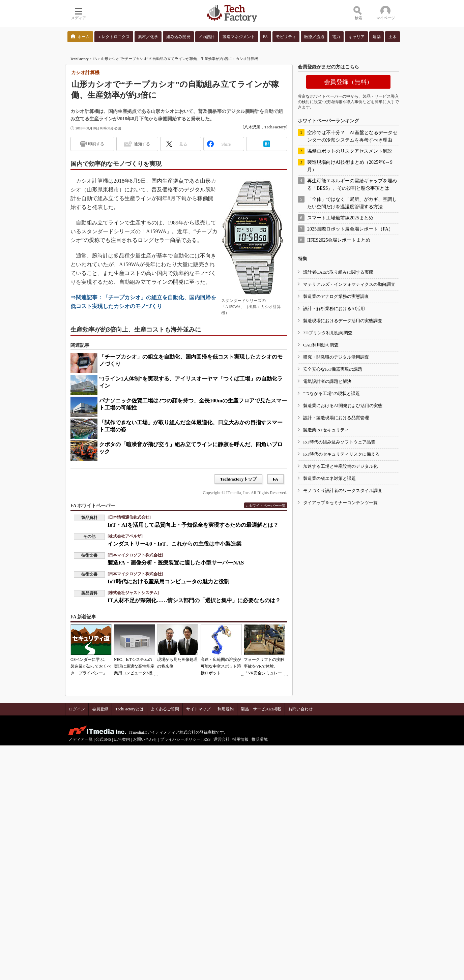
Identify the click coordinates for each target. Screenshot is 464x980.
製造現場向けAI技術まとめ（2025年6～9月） (350, 166)
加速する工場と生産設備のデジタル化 (340, 466)
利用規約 (226, 709)
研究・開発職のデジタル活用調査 (336, 357)
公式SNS (103, 739)
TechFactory (79, 59)
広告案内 (122, 739)
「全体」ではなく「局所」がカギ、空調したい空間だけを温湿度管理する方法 (352, 203)
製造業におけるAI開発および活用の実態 (343, 406)
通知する (142, 144)
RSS (207, 739)
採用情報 (240, 739)
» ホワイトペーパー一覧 (266, 506)
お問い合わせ (300, 709)
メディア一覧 (81, 739)
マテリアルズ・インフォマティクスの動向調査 (349, 284)
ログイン (77, 709)
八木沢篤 (252, 127)
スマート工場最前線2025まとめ (340, 218)
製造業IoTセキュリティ (326, 430)
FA (95, 59)
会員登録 (100, 709)
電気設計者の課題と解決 (327, 381)
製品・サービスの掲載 (261, 709)
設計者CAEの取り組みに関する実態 (338, 272)
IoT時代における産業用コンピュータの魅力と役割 (168, 581)
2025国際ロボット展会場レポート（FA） (350, 229)
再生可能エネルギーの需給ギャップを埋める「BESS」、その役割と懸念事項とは (352, 185)
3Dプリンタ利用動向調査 (328, 333)
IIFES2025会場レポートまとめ (339, 240)
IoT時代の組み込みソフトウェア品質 (339, 442)
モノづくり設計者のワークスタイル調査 (343, 491)
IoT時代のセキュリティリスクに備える (341, 454)
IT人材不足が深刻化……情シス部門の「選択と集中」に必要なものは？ (194, 600)
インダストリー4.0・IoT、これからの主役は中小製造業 (175, 544)
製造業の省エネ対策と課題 (329, 478)
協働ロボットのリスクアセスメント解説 (350, 151)
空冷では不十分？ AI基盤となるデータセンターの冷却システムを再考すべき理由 (352, 136)
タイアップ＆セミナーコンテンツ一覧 (340, 503)
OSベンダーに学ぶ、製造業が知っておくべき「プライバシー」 (91, 666)
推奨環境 (260, 739)
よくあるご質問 (165, 709)
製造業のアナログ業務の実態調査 (336, 296)
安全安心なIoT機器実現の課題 (333, 369)
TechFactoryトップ (239, 479)
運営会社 (222, 739)
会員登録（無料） (348, 82)
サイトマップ (198, 709)
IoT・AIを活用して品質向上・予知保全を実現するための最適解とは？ (193, 525)
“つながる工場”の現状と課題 (331, 393)
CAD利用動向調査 (321, 345)
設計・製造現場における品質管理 (336, 418)
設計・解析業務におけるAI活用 (334, 309)
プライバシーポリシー (180, 739)
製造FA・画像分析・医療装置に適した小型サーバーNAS (176, 563)
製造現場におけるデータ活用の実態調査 (343, 321)
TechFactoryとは (129, 709)
